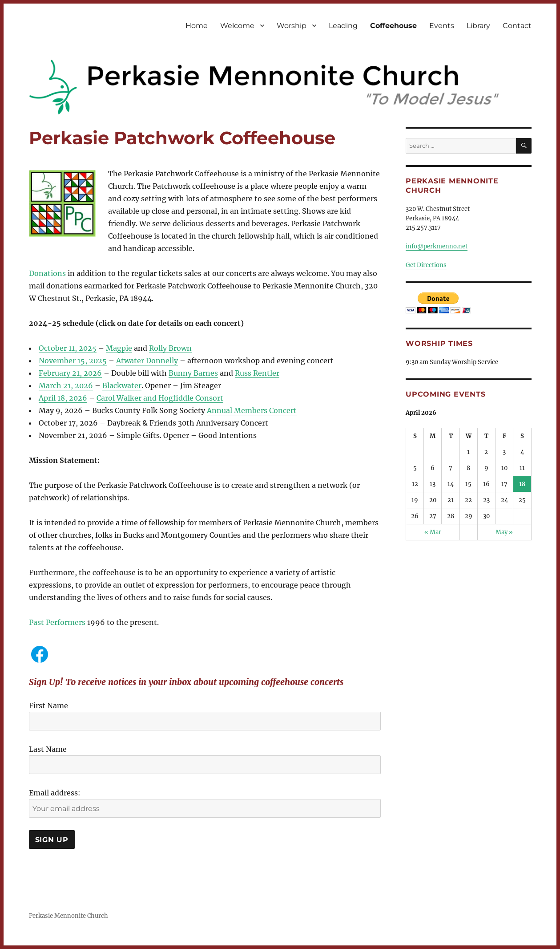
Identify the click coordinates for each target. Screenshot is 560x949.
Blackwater (122, 385)
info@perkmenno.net (437, 246)
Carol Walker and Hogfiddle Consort (160, 398)
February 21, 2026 (70, 373)
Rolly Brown (170, 348)
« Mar (433, 532)
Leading (343, 26)
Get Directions (426, 265)
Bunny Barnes (193, 373)
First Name (48, 706)
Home (197, 26)
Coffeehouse (393, 26)
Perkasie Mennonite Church (68, 916)
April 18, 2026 (63, 398)
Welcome (237, 26)
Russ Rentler (257, 373)
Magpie (119, 348)
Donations (47, 273)
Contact (517, 26)
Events (442, 26)
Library (478, 26)
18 (522, 484)
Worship (292, 26)
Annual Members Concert (252, 410)
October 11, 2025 (68, 348)
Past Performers (57, 622)
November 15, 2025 (73, 361)
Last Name (48, 749)
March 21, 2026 (66, 385)
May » (504, 532)
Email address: (55, 793)
